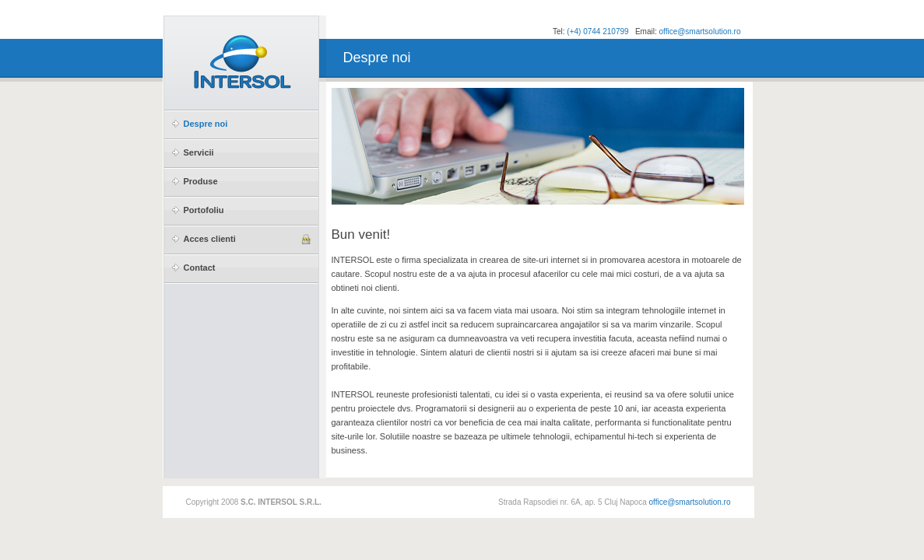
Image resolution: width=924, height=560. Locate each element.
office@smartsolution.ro (699, 31)
